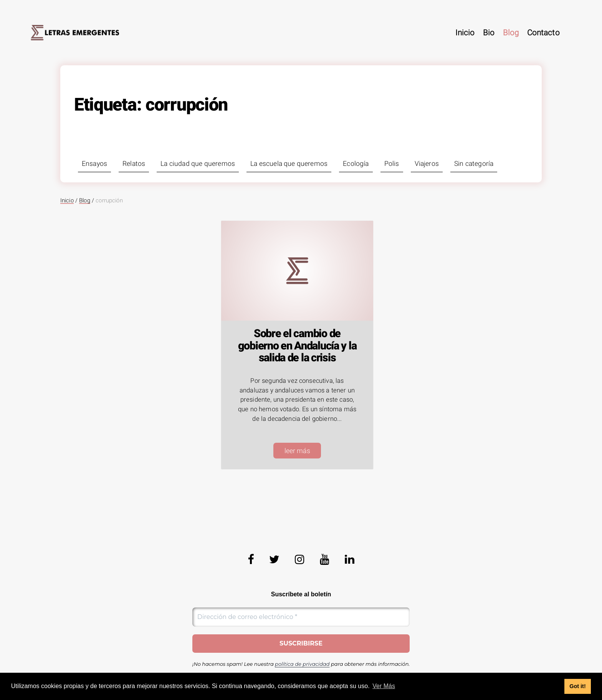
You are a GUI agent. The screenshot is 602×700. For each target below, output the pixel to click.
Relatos (134, 164)
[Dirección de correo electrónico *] (301, 617)
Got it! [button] (577, 686)
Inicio (465, 33)
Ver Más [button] (384, 686)
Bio (489, 33)
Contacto (543, 33)
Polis (392, 164)
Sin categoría (474, 164)
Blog (511, 33)
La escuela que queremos (289, 164)
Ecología (356, 164)
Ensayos (94, 164)
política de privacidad (302, 664)
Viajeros (427, 164)
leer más (297, 451)
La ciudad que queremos (198, 164)
